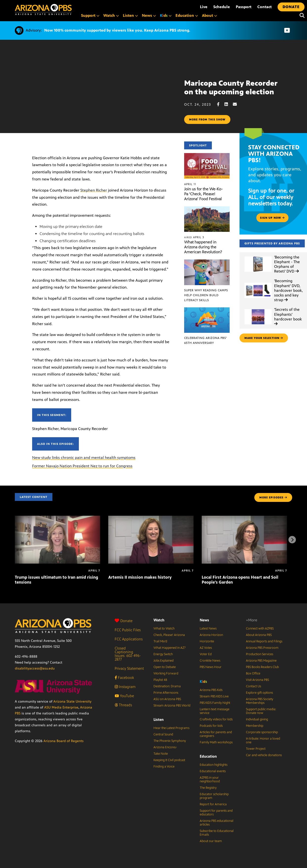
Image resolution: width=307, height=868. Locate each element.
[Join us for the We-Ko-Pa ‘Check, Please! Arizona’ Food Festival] (207, 156)
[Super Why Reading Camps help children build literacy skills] (207, 262)
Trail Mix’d (160, 641)
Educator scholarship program (214, 796)
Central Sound (163, 734)
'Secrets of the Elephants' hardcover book (288, 316)
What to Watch (164, 629)
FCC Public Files (128, 630)
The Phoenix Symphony (170, 741)
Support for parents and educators (216, 813)
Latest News (208, 629)
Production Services (260, 654)
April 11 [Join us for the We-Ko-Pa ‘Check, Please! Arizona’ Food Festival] (190, 184)
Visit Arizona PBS (257, 680)
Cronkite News (210, 661)
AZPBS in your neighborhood (210, 779)
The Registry (208, 788)
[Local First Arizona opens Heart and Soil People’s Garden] (244, 518)
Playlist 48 (160, 680)
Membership (255, 726)
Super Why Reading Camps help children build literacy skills (206, 295)
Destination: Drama (167, 686)
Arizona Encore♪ (165, 747)
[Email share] (237, 104)
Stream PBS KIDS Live (214, 696)
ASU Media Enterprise (61, 707)
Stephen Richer (94, 190)
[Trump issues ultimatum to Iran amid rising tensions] (57, 518)
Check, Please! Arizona (169, 635)
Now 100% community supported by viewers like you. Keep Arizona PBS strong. (117, 30)
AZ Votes (206, 648)
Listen (159, 720)
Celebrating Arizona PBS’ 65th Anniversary (206, 340)
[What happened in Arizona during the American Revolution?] (207, 209)
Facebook (124, 678)
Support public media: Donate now (261, 711)
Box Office (253, 673)
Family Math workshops (216, 742)
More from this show (207, 119)
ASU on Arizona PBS (167, 699)
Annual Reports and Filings (264, 641)
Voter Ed (206, 654)
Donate (124, 621)
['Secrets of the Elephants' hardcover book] (258, 309)
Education (208, 756)
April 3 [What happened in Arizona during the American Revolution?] (194, 237)
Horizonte (207, 641)
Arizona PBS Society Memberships (260, 701)
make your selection (264, 338)
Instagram (125, 687)
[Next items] (292, 540)
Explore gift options (259, 693)
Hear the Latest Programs (171, 728)
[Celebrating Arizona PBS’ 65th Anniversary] (207, 310)
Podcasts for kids (211, 726)
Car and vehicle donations (264, 755)
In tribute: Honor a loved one (263, 740)
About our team (211, 841)
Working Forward (166, 673)
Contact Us (253, 686)
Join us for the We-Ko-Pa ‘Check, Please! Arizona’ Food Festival (203, 194)
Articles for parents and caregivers (216, 734)
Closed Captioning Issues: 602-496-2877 (128, 654)
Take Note (161, 754)
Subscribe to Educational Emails (217, 833)
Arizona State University (72, 701)
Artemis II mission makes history (140, 577)
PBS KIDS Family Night (215, 703)
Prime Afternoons (166, 693)
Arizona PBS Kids (211, 690)
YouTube (124, 696)
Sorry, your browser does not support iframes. (92, 100)
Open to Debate (165, 667)
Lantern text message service (215, 711)
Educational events (213, 771)
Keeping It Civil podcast (169, 760)
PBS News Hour (211, 667)
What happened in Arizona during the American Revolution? (203, 247)
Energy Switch (163, 654)
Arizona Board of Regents (64, 741)
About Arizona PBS (259, 635)
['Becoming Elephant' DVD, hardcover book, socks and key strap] (258, 283)
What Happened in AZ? (170, 648)
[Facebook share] (221, 104)
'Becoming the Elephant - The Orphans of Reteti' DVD (287, 264)
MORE (273, 497)
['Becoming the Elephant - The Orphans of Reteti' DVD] (258, 257)
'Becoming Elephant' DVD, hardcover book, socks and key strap (288, 290)
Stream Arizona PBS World (172, 706)
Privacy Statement (129, 668)
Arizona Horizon (211, 635)
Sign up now (272, 218)
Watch (159, 620)
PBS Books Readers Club (262, 667)
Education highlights (214, 765)
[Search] (301, 16)
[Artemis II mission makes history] (151, 518)
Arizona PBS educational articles (217, 823)
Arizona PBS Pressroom (262, 648)
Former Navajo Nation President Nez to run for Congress (82, 466)
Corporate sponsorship (262, 732)
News (204, 620)
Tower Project (256, 749)
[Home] (43, 10)
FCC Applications (129, 639)
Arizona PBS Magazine (261, 661)
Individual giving (257, 719)
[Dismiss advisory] (287, 30)
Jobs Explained (164, 661)
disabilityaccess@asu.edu (35, 668)
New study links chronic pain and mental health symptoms (84, 458)
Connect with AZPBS (260, 629)
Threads (123, 705)
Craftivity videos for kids (216, 719)
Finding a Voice (164, 767)
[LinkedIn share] (229, 104)
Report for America (213, 804)
